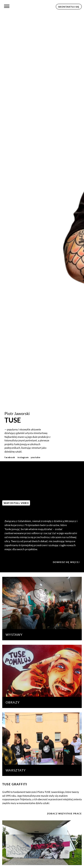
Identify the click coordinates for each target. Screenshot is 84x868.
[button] (7, 843)
